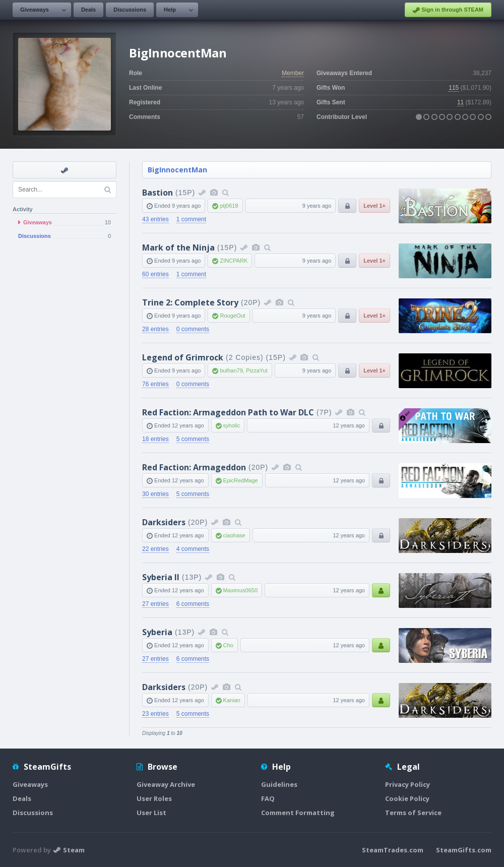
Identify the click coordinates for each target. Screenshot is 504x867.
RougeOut (232, 316)
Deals (88, 10)
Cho (228, 645)
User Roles (154, 798)
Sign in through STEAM (448, 10)
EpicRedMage (241, 480)
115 (454, 88)
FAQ (268, 798)
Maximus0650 (240, 590)
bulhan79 (231, 370)
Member (293, 73)
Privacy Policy (407, 784)
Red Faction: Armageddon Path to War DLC (228, 412)
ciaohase (234, 535)
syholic (232, 425)
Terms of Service (413, 813)
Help (170, 10)
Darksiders (164, 522)
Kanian (232, 700)
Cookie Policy (407, 798)
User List (151, 813)
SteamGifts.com (464, 850)
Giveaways (35, 10)
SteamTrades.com (393, 850)
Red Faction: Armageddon (194, 467)
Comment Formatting (298, 813)
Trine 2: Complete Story (190, 302)
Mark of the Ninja (178, 247)
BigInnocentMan (177, 170)
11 (460, 102)
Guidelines (279, 784)
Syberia (157, 632)
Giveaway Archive (166, 784)
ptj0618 (229, 206)
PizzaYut (257, 370)
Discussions (130, 10)
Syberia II (161, 577)
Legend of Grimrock (183, 357)
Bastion (157, 193)
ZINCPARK (234, 261)
